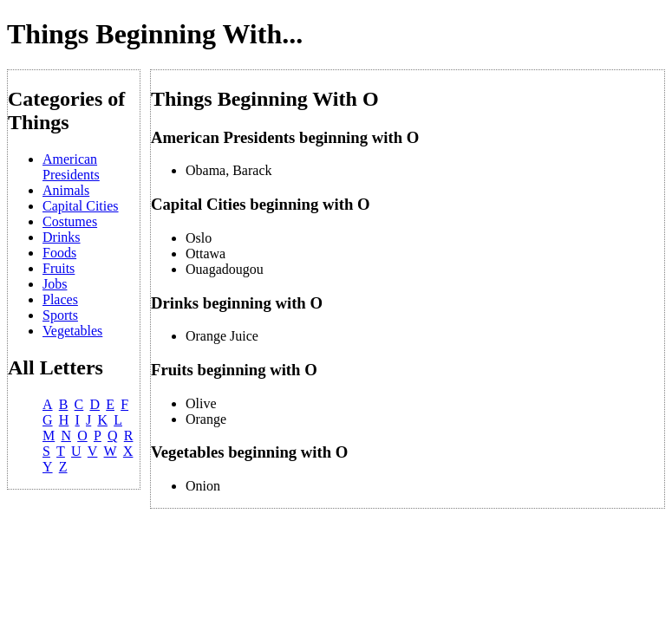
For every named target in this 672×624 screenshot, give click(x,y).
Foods (59, 253)
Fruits (59, 268)
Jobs (55, 284)
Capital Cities (81, 206)
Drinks (62, 237)
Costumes (70, 221)
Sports (60, 315)
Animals (66, 190)
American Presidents (71, 167)
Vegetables (72, 331)
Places (60, 299)
